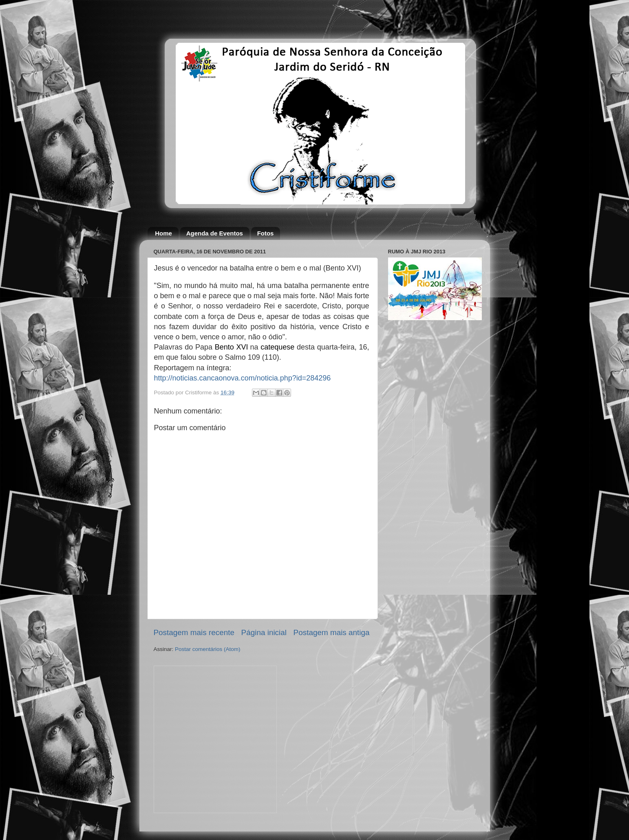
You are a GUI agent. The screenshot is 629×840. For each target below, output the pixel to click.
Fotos (266, 233)
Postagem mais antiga (332, 632)
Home (163, 233)
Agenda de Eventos (215, 233)
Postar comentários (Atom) (208, 649)
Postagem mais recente (194, 632)
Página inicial (264, 632)
